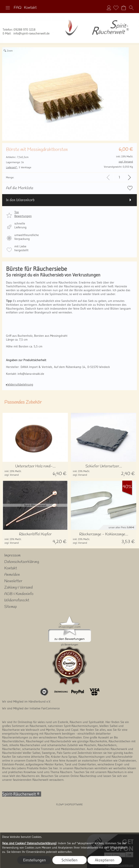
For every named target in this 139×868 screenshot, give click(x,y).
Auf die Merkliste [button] (20, 188)
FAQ (18, 8)
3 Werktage (19, 167)
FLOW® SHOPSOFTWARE (69, 804)
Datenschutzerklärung (22, 562)
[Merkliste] (116, 8)
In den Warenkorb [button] (20, 200)
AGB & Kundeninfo (19, 594)
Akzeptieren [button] (105, 860)
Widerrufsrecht (17, 600)
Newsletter (13, 581)
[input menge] (119, 177)
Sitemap (10, 607)
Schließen (69, 860)
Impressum (12, 555)
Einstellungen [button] (34, 860)
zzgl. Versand (12, 475)
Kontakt (30, 8)
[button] (8, 8)
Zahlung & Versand (19, 588)
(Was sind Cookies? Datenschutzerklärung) (29, 843)
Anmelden (109, 8)
